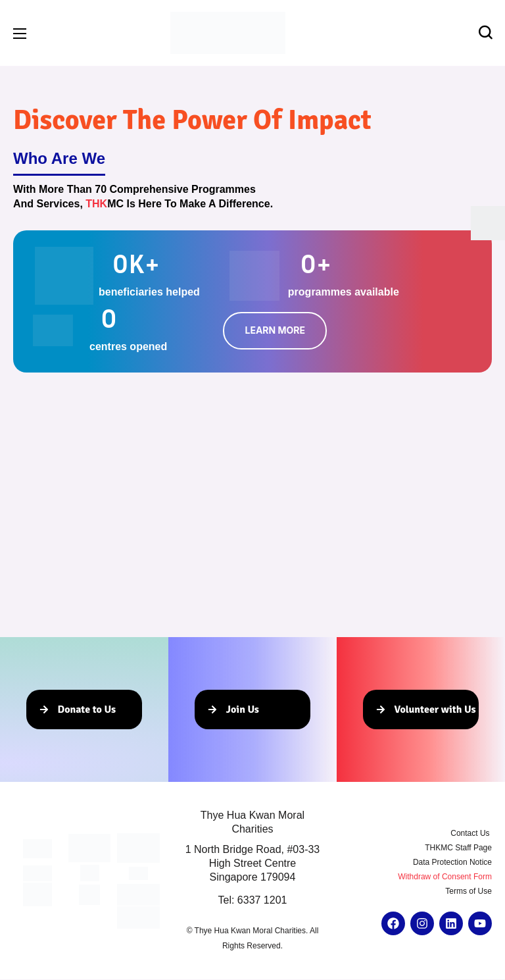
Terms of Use (469, 891)
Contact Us (471, 833)
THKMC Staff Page (458, 848)
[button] (485, 33)
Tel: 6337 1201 (252, 900)
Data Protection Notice (452, 862)
